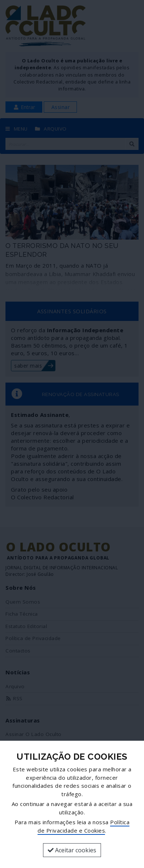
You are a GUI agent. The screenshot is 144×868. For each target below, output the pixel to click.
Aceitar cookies (72, 850)
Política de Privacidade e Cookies (83, 826)
